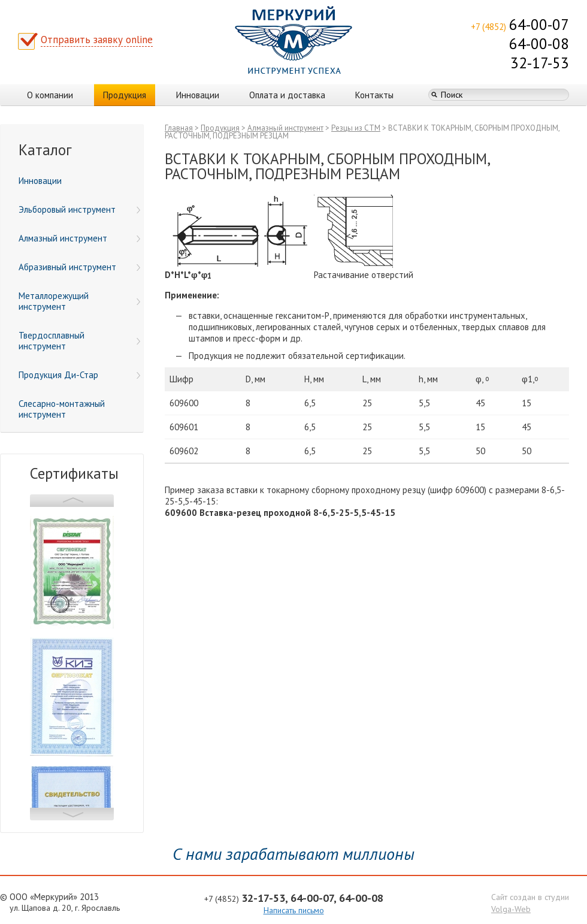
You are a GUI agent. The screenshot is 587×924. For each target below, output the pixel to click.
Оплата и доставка (287, 95)
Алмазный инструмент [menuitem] (79, 238)
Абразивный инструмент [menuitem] (79, 267)
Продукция (125, 95)
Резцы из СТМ (356, 128)
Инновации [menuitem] (40, 181)
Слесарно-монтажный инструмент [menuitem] (62, 409)
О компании (50, 95)
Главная (179, 128)
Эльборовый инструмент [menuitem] (79, 209)
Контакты (374, 95)
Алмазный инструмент (285, 128)
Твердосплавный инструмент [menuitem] (79, 341)
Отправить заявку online (97, 40)
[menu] (72, 298)
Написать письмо (294, 910)
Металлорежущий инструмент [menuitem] (79, 301)
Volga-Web (511, 909)
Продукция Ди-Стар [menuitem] (79, 375)
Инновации (198, 95)
